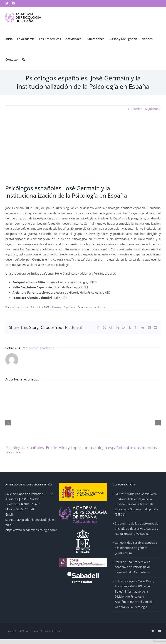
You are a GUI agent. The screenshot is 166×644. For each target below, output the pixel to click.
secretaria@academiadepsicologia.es (30, 520)
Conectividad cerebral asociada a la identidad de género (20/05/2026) (136, 548)
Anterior (136, 109)
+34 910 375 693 (29, 504)
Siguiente (152, 109)
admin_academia (19, 307)
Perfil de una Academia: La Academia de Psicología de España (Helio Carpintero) (133, 567)
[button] (23, 59)
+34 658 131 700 (25, 509)
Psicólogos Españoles (63, 307)
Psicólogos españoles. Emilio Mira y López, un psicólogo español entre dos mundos (81, 447)
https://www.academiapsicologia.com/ (31, 530)
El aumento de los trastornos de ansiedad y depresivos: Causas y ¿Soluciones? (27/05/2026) (137, 529)
